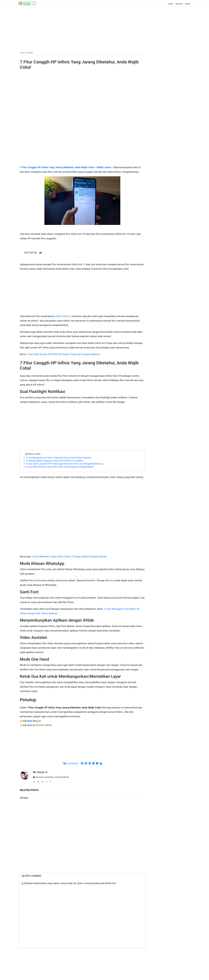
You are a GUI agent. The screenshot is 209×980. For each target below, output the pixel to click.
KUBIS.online (108, 167)
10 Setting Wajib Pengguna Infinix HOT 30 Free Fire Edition (58, 478)
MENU (184, 4)
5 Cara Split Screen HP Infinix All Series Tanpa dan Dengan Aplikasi (67, 367)
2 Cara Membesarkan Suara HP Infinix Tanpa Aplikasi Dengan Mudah (63, 484)
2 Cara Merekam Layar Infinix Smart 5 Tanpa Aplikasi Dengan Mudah (73, 579)
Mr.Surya (43, 803)
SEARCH (175, 4)
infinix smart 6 (66, 325)
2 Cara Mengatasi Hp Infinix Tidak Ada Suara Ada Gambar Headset (62, 475)
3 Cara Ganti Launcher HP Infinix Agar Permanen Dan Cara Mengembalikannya (68, 481)
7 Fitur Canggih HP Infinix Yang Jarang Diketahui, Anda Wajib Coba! (77, 64)
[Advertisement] (105, 28)
